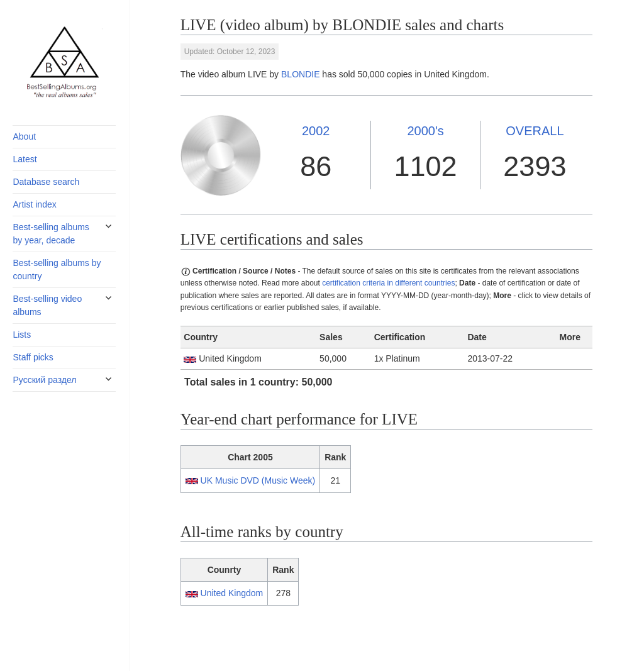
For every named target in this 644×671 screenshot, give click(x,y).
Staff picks (33, 357)
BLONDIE (300, 74)
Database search (46, 182)
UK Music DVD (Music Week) (258, 480)
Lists (22, 335)
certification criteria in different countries (388, 283)
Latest (25, 159)
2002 (316, 131)
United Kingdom (232, 593)
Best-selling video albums (47, 305)
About (24, 136)
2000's (425, 131)
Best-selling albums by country (57, 269)
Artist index (34, 204)
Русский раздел (44, 380)
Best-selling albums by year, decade (51, 234)
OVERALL (535, 131)
